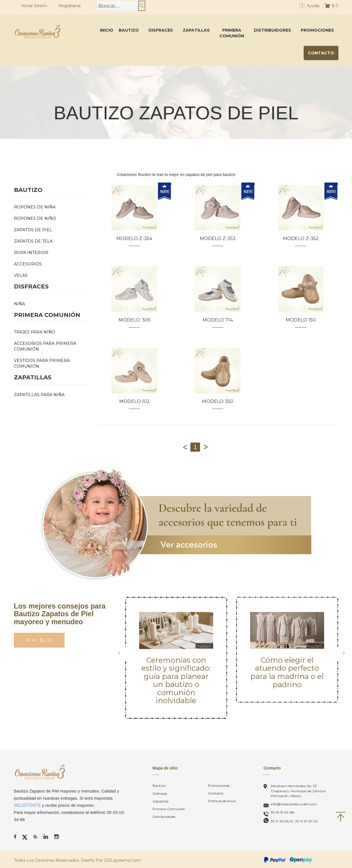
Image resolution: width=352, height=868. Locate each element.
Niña (19, 304)
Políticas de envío (222, 801)
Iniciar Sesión (34, 6)
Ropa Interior (31, 253)
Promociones (317, 30)
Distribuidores (272, 30)
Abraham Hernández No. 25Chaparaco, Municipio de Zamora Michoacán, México (298, 791)
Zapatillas (196, 30)
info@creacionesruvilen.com (294, 804)
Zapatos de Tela (33, 241)
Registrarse (70, 6)
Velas (21, 275)
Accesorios (28, 264)
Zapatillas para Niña (39, 395)
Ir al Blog (39, 640)
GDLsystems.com (122, 860)
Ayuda (313, 6)
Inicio (107, 30)
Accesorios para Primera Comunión (45, 346)
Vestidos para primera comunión (42, 363)
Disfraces (161, 30)
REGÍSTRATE (27, 805)
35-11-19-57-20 (306, 821)
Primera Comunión (232, 33)
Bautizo (129, 30)
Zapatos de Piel (33, 230)
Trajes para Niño (35, 332)
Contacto (321, 53)
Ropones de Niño (35, 218)
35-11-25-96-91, (282, 821)
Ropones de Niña (35, 207)
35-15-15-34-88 (283, 812)
